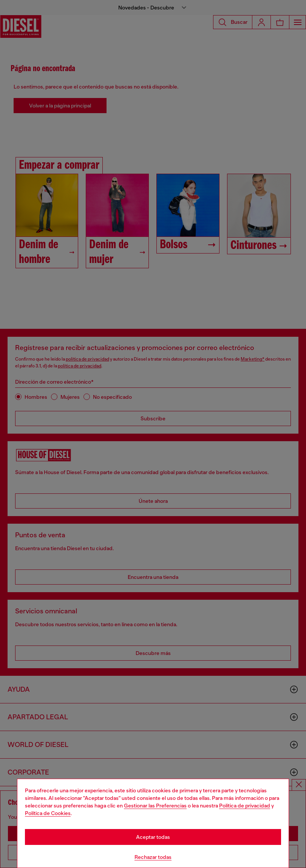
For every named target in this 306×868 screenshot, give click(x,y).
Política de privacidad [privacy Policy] (245, 806)
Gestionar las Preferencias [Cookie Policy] (155, 806)
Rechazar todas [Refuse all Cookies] (153, 857)
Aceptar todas (153, 837)
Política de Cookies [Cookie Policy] (48, 813)
